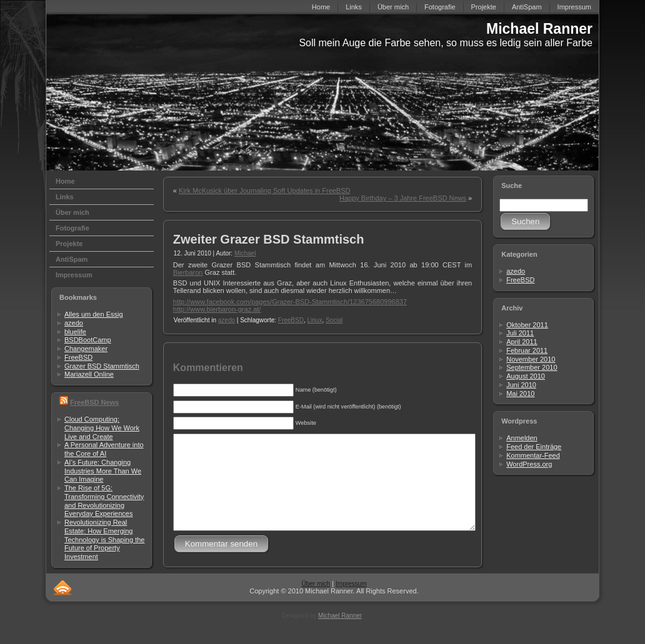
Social (334, 320)
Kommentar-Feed (533, 455)
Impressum (351, 602)
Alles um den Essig (94, 314)
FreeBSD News (94, 402)
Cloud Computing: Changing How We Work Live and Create (102, 428)
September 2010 (532, 367)
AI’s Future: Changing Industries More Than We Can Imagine (103, 471)
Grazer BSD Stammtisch (102, 366)
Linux (314, 320)
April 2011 (522, 342)
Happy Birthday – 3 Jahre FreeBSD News (403, 198)
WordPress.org (529, 464)
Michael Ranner (539, 29)
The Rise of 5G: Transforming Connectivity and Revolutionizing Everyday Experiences (104, 501)
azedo (74, 323)
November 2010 (531, 359)
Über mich (316, 602)
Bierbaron (188, 272)
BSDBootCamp (88, 340)
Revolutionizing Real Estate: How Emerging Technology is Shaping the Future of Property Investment (104, 539)
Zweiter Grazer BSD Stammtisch (269, 239)
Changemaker (86, 349)
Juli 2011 (520, 333)
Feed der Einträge (534, 447)
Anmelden (522, 438)
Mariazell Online (89, 374)
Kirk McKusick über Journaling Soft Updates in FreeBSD (265, 191)
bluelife (75, 332)
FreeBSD (78, 357)
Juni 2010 (521, 385)
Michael (245, 253)
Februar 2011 (527, 350)
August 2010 (526, 376)
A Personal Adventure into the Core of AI (104, 449)
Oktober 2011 (527, 325)
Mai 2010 (520, 394)
